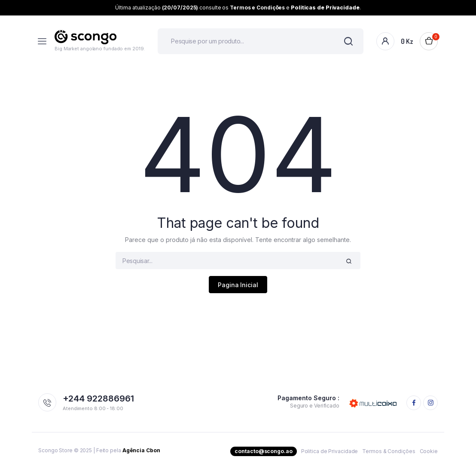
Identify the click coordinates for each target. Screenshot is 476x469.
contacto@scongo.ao (263, 451)
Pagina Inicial (238, 285)
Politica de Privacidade (330, 451)
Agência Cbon (141, 450)
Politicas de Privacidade (325, 8)
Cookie (429, 451)
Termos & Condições (389, 451)
